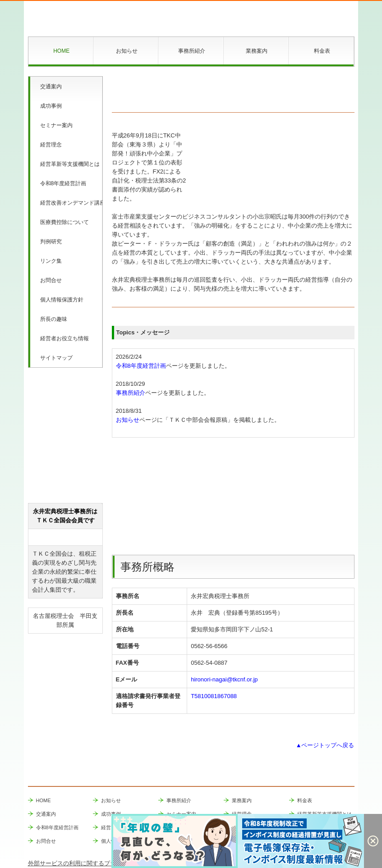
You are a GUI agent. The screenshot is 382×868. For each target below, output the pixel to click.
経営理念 (51, 145)
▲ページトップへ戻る (325, 745)
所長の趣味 (54, 319)
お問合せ (51, 280)
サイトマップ (56, 358)
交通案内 (51, 87)
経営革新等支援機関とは (70, 164)
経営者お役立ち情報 (64, 338)
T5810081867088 (214, 696)
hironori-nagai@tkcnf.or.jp (224, 679)
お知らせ (127, 51)
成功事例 (51, 106)
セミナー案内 (56, 125)
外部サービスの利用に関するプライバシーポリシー (95, 863)
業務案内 (257, 51)
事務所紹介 (192, 51)
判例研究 (51, 242)
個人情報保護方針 (62, 300)
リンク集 (51, 261)
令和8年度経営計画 (63, 183)
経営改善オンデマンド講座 (71, 203)
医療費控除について (64, 222)
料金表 (322, 51)
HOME (61, 51)
